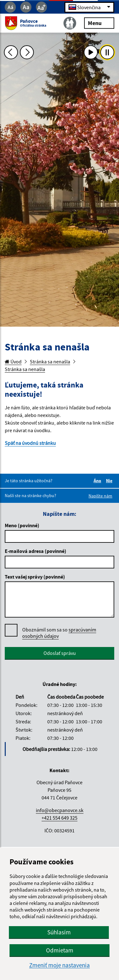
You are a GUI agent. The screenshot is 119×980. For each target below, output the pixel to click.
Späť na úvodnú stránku (30, 443)
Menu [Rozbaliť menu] (99, 23)
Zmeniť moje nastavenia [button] (60, 965)
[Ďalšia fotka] (27, 52)
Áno (98, 481)
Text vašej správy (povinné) (35, 577)
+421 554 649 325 (60, 818)
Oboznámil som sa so (59, 633)
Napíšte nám (100, 496)
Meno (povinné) (22, 525)
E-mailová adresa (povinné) (36, 551)
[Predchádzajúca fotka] (11, 52)
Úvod (13, 362)
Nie (110, 481)
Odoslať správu (60, 653)
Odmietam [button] (60, 950)
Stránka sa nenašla (50, 362)
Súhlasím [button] (59, 932)
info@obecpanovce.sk (60, 810)
